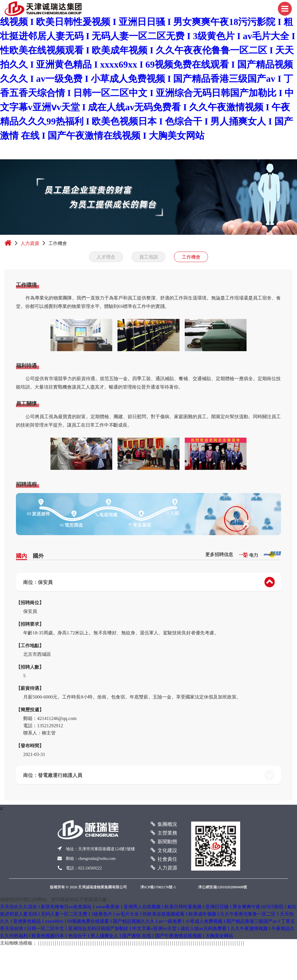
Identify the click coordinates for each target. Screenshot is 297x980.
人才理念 (106, 257)
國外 (38, 555)
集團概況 (164, 824)
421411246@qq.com (57, 718)
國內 (21, 555)
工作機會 (191, 257)
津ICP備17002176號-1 (158, 887)
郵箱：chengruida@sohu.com (91, 859)
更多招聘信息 (219, 554)
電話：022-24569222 (84, 868)
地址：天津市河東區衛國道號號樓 (100, 849)
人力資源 (30, 243)
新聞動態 (164, 841)
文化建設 (164, 850)
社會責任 (164, 859)
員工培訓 (148, 257)
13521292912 (50, 725)
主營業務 (164, 833)
